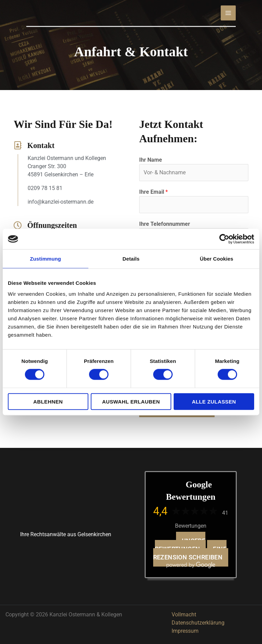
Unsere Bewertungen (180, 545)
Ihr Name (151, 160)
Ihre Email (154, 192)
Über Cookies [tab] (217, 259)
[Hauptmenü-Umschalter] (228, 13)
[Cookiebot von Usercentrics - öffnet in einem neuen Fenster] (224, 239)
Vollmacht (184, 614)
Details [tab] (131, 259)
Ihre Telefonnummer (165, 224)
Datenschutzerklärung (198, 623)
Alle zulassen (214, 401)
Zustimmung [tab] (46, 259)
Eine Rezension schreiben (190, 553)
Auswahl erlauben (131, 401)
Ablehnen (48, 401)
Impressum (185, 631)
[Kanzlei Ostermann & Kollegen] (81, 12)
